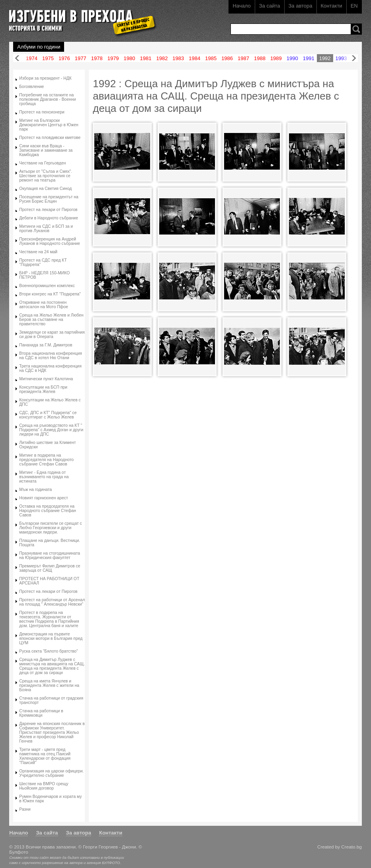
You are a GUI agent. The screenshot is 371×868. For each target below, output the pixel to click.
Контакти (332, 6)
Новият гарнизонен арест (43, 498)
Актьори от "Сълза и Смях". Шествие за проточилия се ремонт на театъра (46, 176)
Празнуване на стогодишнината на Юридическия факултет (50, 555)
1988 (260, 58)
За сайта (270, 6)
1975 (48, 58)
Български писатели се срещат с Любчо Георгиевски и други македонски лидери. (51, 528)
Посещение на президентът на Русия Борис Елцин (49, 199)
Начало (241, 6)
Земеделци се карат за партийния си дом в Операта (52, 334)
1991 (309, 58)
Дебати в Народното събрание (49, 218)
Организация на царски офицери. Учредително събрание (51, 773)
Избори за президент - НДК (45, 78)
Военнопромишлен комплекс (47, 286)
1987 (243, 58)
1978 (97, 58)
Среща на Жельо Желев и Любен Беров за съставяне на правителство (51, 320)
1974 (32, 58)
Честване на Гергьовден (42, 163)
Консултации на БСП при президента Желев (43, 389)
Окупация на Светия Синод (45, 189)
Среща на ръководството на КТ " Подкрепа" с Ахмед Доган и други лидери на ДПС (51, 430)
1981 (146, 58)
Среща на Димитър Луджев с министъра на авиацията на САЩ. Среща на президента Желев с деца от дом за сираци (52, 666)
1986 (227, 58)
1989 (276, 58)
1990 (292, 58)
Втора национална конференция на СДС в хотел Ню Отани (51, 356)
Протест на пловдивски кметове (50, 138)
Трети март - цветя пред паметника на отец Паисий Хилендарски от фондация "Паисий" (45, 756)
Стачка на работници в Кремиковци (41, 713)
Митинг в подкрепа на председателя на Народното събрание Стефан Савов (46, 460)
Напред (354, 58)
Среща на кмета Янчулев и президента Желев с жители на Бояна (49, 685)
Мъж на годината (35, 490)
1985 (211, 58)
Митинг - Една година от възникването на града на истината (44, 477)
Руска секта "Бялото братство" (49, 651)
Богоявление (31, 87)
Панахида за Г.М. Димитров (46, 345)
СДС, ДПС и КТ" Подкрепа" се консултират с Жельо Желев (48, 415)
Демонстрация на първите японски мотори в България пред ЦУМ (51, 638)
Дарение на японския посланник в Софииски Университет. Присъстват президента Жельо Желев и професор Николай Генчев (52, 732)
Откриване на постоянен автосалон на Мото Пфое (44, 305)
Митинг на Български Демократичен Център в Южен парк (49, 125)
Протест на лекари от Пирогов (48, 210)
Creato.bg (351, 847)
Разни (25, 809)
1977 (81, 58)
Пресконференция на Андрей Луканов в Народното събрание (50, 241)
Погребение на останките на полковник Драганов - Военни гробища (47, 99)
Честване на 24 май (38, 252)
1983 (178, 58)
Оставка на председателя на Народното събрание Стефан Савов (48, 511)
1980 (130, 58)
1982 (162, 58)
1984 (194, 58)
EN (354, 6)
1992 (325, 58)
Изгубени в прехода (79, 17)
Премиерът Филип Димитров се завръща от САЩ (50, 568)
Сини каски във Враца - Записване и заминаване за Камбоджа (46, 150)
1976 (64, 58)
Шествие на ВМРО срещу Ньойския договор (44, 786)
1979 (113, 58)
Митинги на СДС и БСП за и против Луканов (46, 229)
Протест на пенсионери (42, 112)
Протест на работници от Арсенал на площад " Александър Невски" (52, 602)
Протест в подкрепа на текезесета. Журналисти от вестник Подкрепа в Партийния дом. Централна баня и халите (49, 619)
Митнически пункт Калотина (46, 379)
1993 (341, 58)
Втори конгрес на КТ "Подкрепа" (50, 294)
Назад (17, 58)
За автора (301, 6)
